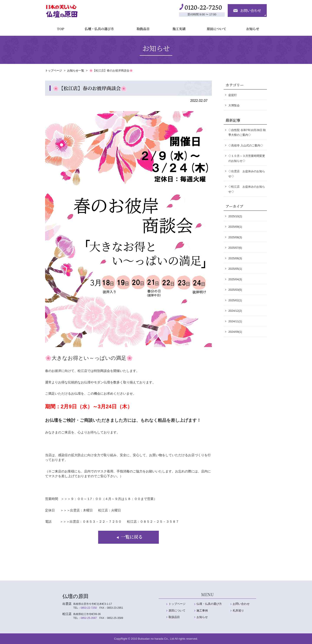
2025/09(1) (235, 227)
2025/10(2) (235, 216)
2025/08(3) (235, 237)
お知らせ (250, 27)
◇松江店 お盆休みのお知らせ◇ (247, 189)
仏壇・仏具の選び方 (97, 27)
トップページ (54, 71)
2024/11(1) (235, 321)
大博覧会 (234, 105)
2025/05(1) (235, 269)
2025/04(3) (235, 279)
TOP (58, 27)
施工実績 (177, 27)
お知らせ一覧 (76, 71)
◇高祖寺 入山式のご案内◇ (246, 145)
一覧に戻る (129, 537)
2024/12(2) (235, 311)
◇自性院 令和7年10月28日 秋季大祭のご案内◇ (247, 133)
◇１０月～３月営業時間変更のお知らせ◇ (247, 158)
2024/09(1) (235, 332)
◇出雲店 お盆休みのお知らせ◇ (247, 174)
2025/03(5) (235, 290)
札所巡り (238, 611)
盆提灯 (233, 95)
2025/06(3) (235, 258)
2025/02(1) (235, 300)
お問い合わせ (241, 604)
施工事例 (202, 611)
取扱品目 (141, 27)
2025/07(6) (235, 248)
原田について (214, 27)
